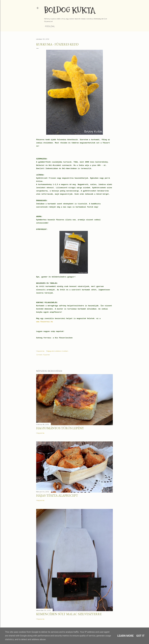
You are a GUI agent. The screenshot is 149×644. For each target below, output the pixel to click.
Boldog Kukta (70, 10)
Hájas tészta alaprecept (57, 495)
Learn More (126, 636)
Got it (140, 636)
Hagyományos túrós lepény (60, 428)
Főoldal (50, 26)
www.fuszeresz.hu (45, 322)
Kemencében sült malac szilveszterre (69, 614)
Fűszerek (46, 355)
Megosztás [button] (40, 351)
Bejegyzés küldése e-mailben (57, 351)
